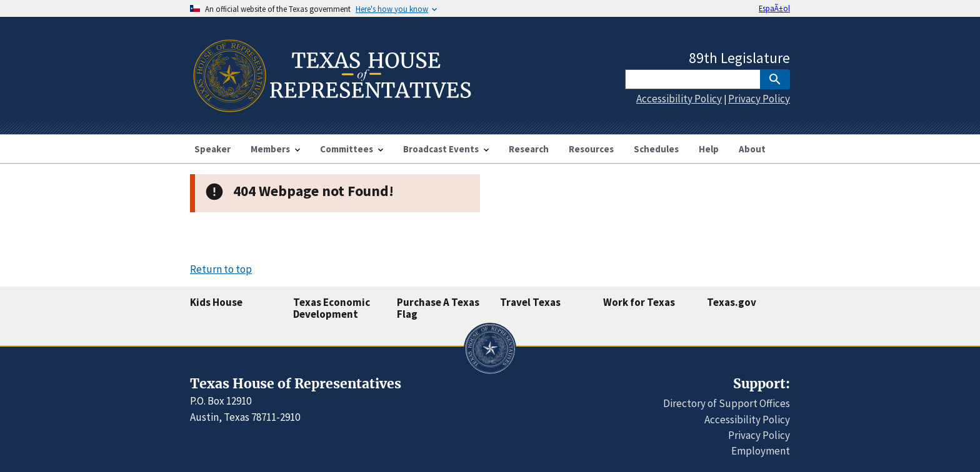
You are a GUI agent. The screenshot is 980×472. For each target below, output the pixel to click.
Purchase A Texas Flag (438, 308)
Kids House (216, 302)
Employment (761, 451)
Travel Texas (530, 302)
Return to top (221, 269)
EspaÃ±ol (774, 8)
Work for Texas (639, 302)
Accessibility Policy (679, 99)
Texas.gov (732, 302)
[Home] (331, 107)
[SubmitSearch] (775, 79)
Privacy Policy (759, 99)
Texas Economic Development (332, 308)
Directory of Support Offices (727, 403)
